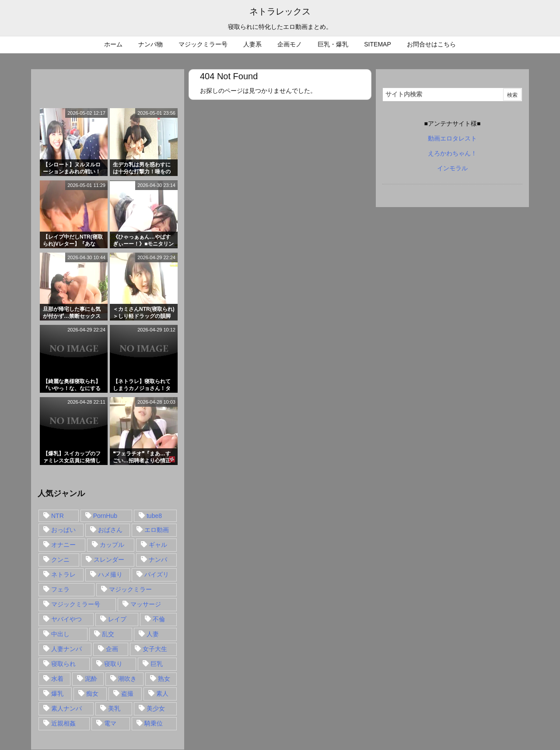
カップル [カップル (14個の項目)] (112, 545)
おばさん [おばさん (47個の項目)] (110, 530)
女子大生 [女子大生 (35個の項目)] (155, 649)
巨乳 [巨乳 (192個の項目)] (157, 664)
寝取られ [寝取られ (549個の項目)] (63, 664)
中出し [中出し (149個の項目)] (60, 634)
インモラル (452, 168)
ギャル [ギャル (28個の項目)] (158, 545)
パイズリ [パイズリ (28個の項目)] (157, 574)
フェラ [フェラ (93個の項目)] (60, 589)
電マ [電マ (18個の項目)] (110, 723)
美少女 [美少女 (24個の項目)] (156, 708)
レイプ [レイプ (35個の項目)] (117, 619)
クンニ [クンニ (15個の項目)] (60, 560)
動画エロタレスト (452, 138)
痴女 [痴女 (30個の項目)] (92, 694)
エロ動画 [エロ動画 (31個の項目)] (157, 530)
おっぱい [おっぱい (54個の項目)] (63, 530)
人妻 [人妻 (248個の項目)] (153, 634)
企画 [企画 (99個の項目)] (112, 649)
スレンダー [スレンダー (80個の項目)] (109, 560)
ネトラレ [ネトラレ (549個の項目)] (63, 574)
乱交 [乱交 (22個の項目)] (108, 634)
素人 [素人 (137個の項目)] (162, 694)
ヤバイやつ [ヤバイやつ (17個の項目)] (66, 619)
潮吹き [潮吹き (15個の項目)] (127, 679)
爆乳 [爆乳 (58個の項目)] (57, 694)
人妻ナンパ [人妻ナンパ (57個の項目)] (66, 649)
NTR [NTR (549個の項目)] (58, 516)
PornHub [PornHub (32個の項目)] (105, 516)
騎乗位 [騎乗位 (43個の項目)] (154, 723)
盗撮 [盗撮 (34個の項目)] (127, 694)
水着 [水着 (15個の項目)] (57, 679)
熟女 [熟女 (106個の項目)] (164, 679)
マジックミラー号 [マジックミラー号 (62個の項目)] (76, 604)
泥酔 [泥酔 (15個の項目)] (91, 679)
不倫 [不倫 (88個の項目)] (159, 619)
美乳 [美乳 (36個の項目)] (114, 708)
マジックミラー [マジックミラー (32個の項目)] (130, 589)
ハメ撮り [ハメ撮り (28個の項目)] (110, 574)
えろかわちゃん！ (452, 153)
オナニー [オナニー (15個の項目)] (63, 545)
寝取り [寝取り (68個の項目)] (113, 664)
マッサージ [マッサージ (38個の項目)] (146, 604)
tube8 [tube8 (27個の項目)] (154, 516)
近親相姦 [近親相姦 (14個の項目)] (63, 723)
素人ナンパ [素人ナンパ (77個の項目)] (66, 708)
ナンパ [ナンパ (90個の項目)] (158, 560)
